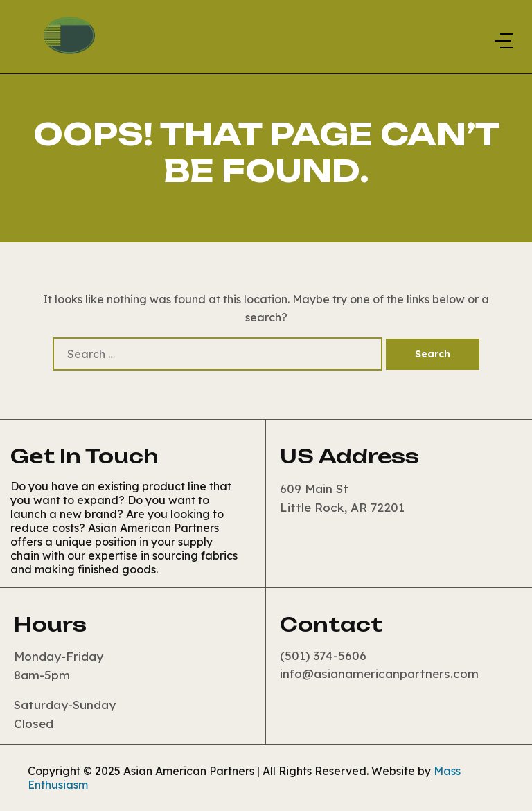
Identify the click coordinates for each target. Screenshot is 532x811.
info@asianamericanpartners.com (379, 674)
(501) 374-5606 (323, 656)
